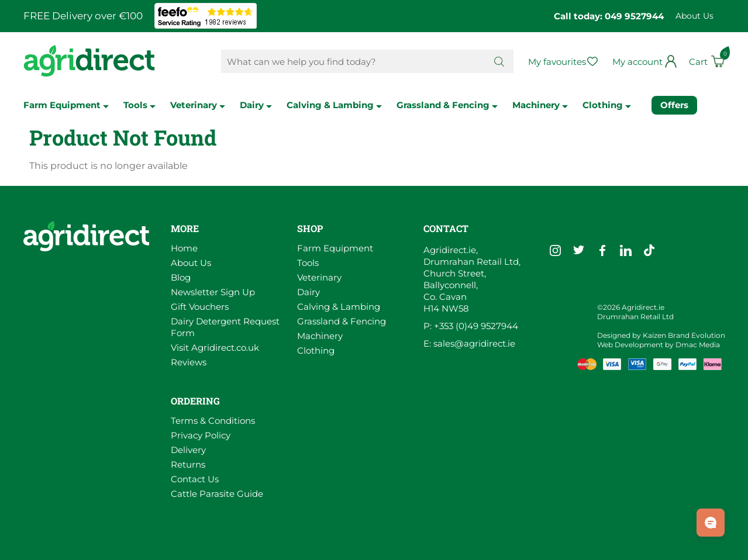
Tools (139, 105)
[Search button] (499, 61)
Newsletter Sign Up (213, 292)
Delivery (188, 450)
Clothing (607, 105)
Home (184, 248)
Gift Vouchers (200, 307)
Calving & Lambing (334, 105)
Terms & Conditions (213, 421)
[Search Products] (353, 61)
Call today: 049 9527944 (609, 16)
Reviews (189, 362)
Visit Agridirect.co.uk (215, 348)
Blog (181, 277)
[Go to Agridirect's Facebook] (602, 250)
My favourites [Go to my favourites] (557, 62)
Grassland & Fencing (447, 105)
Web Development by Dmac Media (659, 345)
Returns (188, 464)
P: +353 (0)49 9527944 (471, 326)
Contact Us (195, 479)
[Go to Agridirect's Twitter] (579, 250)
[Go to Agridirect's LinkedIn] (626, 250)
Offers (674, 105)
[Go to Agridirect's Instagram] (556, 250)
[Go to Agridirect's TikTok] (649, 250)
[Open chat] (711, 523)
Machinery (540, 105)
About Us (694, 16)
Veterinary (198, 105)
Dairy (256, 105)
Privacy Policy (201, 435)
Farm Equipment (66, 105)
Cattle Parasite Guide (217, 494)
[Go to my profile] (645, 62)
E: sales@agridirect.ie (469, 343)
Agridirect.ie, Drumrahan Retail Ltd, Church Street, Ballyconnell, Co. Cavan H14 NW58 (472, 279)
